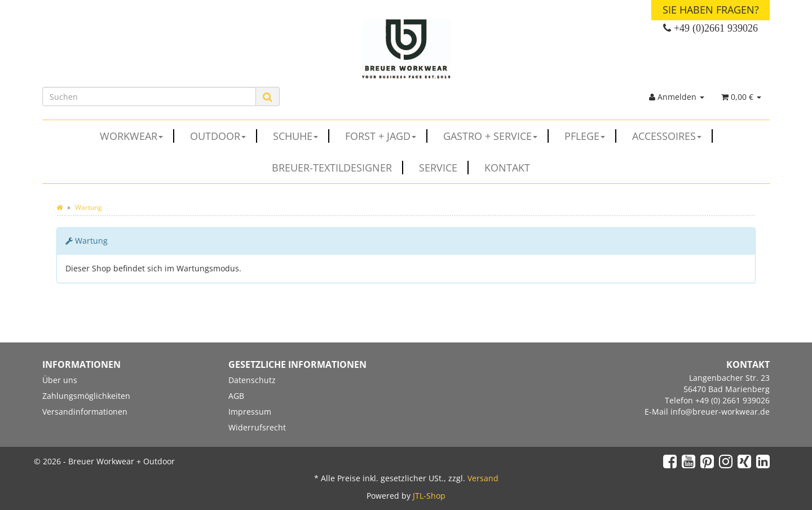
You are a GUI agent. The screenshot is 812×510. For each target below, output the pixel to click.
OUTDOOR (224, 136)
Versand (483, 478)
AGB (236, 396)
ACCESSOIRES (672, 136)
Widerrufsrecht (257, 427)
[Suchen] (149, 96)
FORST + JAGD (386, 136)
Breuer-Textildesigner (337, 168)
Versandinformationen (85, 412)
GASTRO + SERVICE (496, 136)
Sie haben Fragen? (711, 10)
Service (444, 168)
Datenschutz (252, 380)
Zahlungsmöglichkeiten (86, 396)
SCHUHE (301, 136)
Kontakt (507, 168)
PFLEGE (590, 136)
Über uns (60, 380)
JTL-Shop (429, 496)
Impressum (250, 412)
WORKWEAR (137, 136)
